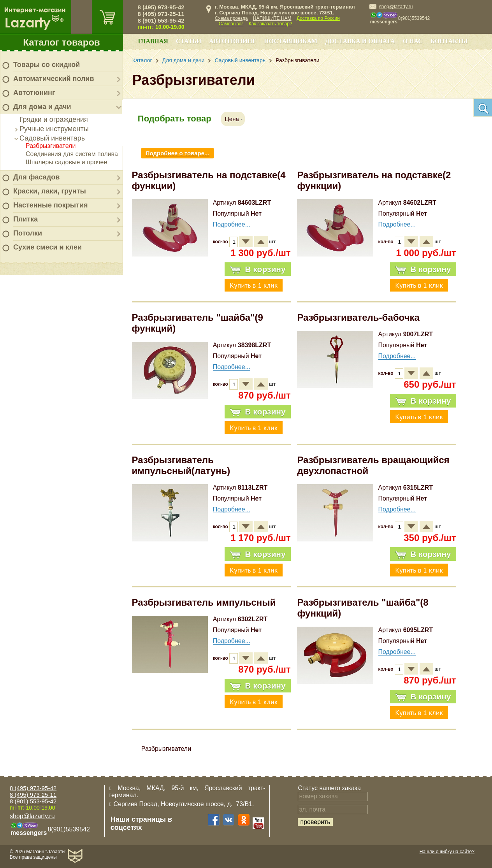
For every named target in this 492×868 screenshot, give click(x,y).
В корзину (257, 269)
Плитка (25, 219)
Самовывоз (231, 24)
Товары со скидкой (47, 65)
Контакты (449, 41)
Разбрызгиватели (51, 146)
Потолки (28, 233)
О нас (413, 41)
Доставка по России (318, 18)
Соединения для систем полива (72, 154)
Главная (153, 41)
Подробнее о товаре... (177, 153)
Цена (232, 119)
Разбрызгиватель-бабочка (358, 317)
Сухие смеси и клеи (47, 247)
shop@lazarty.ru (396, 7)
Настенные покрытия (51, 205)
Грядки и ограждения (54, 119)
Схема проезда (231, 18)
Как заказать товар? (271, 24)
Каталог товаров (61, 42)
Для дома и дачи (42, 107)
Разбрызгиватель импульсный (204, 602)
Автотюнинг (34, 93)
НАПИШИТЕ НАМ (272, 18)
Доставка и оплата (360, 41)
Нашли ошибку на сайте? (447, 852)
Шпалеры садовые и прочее (66, 162)
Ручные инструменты (54, 129)
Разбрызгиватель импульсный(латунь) (181, 465)
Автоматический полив (54, 79)
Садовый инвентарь (52, 138)
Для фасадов (36, 177)
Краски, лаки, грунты (50, 191)
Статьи (189, 41)
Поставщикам (291, 41)
